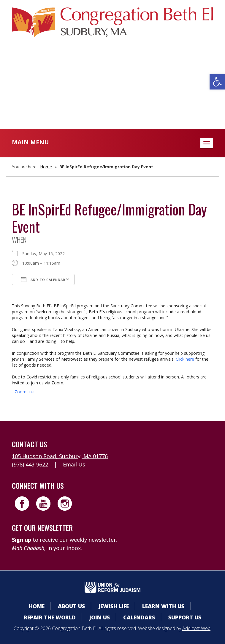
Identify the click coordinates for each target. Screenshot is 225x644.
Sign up (22, 540)
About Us (71, 606)
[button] (217, 82)
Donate (113, 89)
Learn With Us (163, 606)
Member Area (113, 65)
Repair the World (50, 617)
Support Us (185, 617)
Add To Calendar (43, 279)
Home (46, 167)
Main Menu (30, 142)
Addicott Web (196, 628)
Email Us (74, 464)
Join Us (99, 617)
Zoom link (24, 392)
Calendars (113, 77)
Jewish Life (114, 606)
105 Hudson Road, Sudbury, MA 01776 (60, 456)
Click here (185, 359)
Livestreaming (113, 101)
